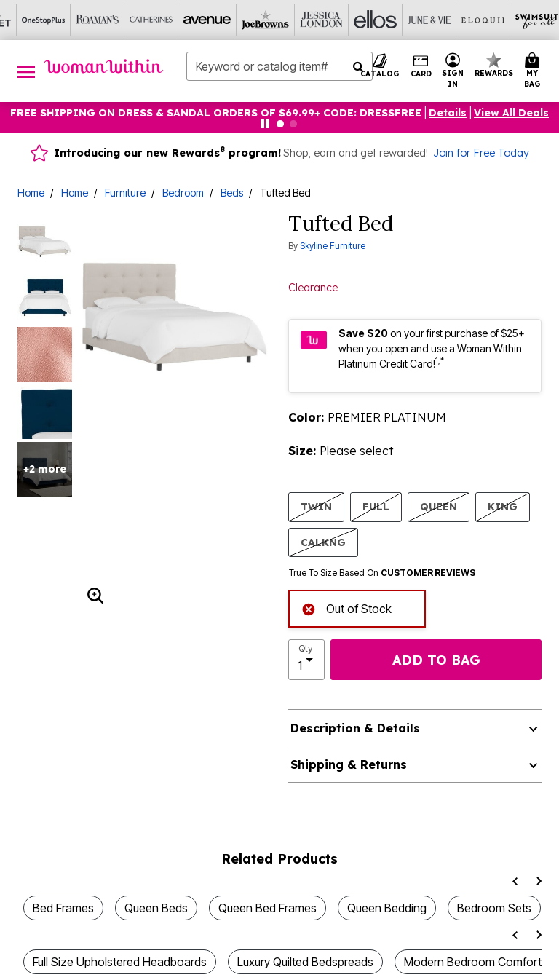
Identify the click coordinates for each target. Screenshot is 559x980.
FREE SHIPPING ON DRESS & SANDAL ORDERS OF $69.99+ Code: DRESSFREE (216, 113)
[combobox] (279, 66)
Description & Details (355, 728)
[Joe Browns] (91, 20)
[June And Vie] (253, 20)
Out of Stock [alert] (346, 608)
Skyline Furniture (333, 246)
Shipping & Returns (349, 764)
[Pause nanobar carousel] (265, 124)
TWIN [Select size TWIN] (316, 506)
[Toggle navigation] (26, 71)
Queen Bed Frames (267, 908)
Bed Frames (63, 908)
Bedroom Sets (494, 908)
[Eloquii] (306, 20)
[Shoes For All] (522, 20)
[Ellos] (199, 20)
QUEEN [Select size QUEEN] (439, 506)
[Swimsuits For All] (360, 20)
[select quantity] (306, 660)
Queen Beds (156, 908)
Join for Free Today (481, 153)
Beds (232, 193)
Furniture (125, 193)
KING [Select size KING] (503, 506)
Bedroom (183, 193)
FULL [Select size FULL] (376, 506)
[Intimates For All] (468, 20)
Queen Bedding (387, 908)
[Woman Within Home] (104, 66)
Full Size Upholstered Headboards (120, 962)
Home (31, 193)
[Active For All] (414, 20)
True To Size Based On (382, 573)
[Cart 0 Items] (535, 71)
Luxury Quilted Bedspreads (305, 962)
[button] (453, 71)
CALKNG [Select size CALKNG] (323, 542)
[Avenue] (37, 20)
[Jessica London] (145, 20)
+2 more (45, 469)
